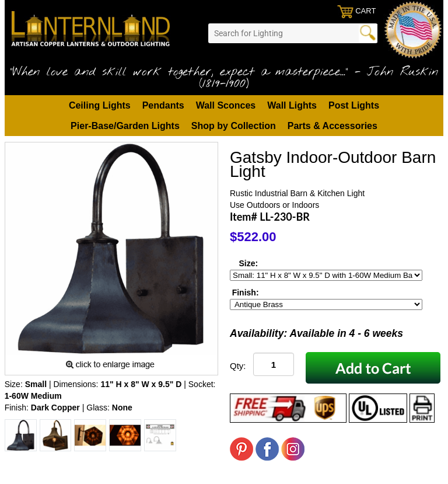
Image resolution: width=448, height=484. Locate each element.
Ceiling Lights (100, 105)
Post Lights (354, 105)
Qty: (238, 366)
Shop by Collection (234, 126)
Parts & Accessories (332, 126)
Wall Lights (292, 105)
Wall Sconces (226, 105)
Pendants (163, 105)
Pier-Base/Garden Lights (125, 126)
